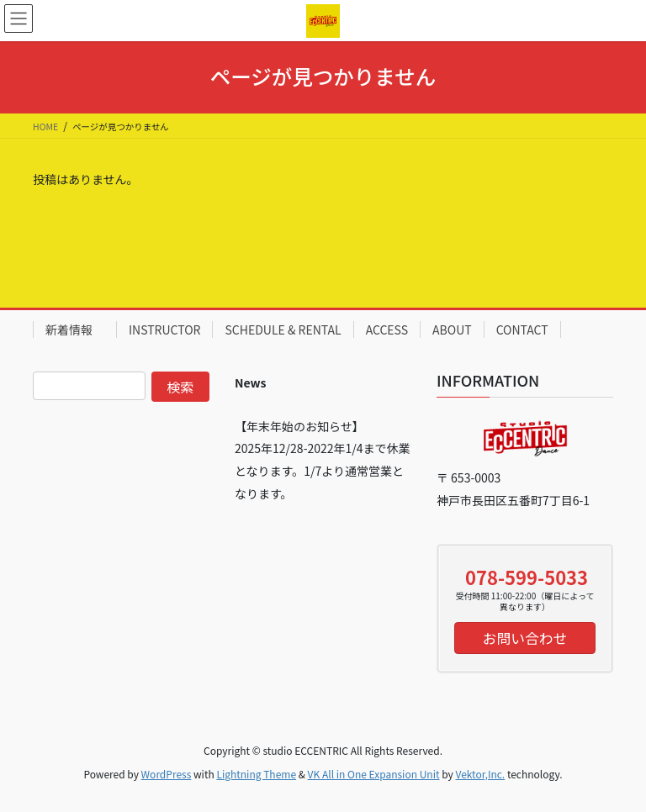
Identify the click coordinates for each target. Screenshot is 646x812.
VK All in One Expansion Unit (374, 774)
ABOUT (452, 330)
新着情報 (75, 330)
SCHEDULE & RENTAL (283, 330)
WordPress (167, 774)
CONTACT (522, 330)
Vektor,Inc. (480, 774)
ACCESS (387, 330)
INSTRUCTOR (164, 330)
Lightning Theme (256, 774)
